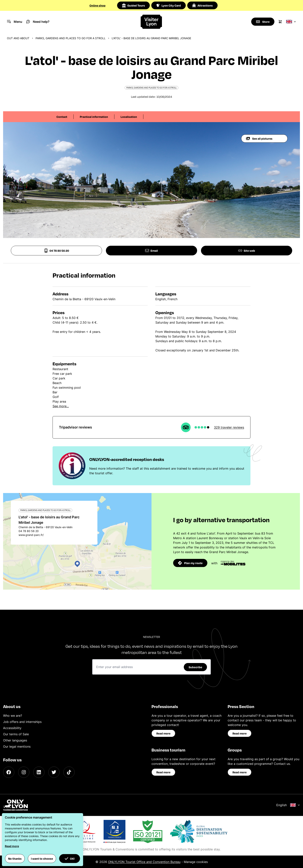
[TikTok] (69, 772)
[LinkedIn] (39, 772)
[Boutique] (263, 22)
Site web (247, 251)
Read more (163, 733)
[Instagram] (24, 772)
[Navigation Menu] (15, 22)
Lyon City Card (169, 5)
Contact (62, 117)
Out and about (18, 38)
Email (151, 251)
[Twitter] (54, 772)
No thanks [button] (15, 859)
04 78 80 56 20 (57, 251)
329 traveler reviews (229, 427)
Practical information (94, 117)
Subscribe (195, 667)
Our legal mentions (17, 746)
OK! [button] (70, 859)
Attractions (202, 5)
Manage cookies (196, 862)
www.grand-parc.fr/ (31, 535)
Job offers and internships (22, 722)
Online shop (97, 5)
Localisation (129, 117)
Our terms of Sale (16, 734)
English (288, 805)
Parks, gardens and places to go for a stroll (71, 38)
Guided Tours (133, 5)
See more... (61, 406)
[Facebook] (9, 772)
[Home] (152, 22)
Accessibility (12, 728)
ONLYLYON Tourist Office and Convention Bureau (144, 862)
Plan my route (190, 563)
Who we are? (13, 716)
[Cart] (280, 22)
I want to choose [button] (42, 859)
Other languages (15, 740)
